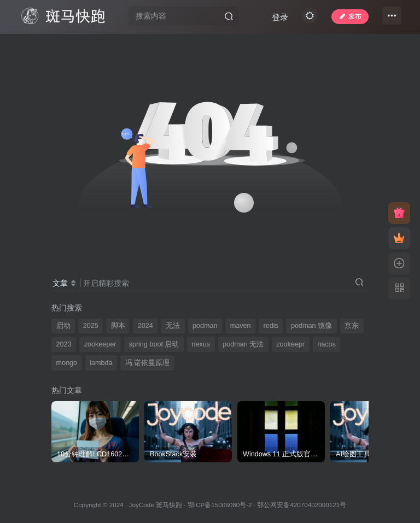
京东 (352, 326)
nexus (201, 344)
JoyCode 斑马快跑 (156, 505)
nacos (326, 344)
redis (271, 326)
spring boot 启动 (154, 344)
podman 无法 (243, 344)
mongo (67, 363)
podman (205, 326)
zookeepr (290, 344)
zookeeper (100, 344)
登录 (303, 45)
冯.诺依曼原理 (148, 363)
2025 (91, 326)
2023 (64, 344)
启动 (63, 326)
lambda (101, 363)
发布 (346, 19)
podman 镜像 (311, 326)
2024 (145, 326)
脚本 (118, 326)
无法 (173, 326)
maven (241, 326)
